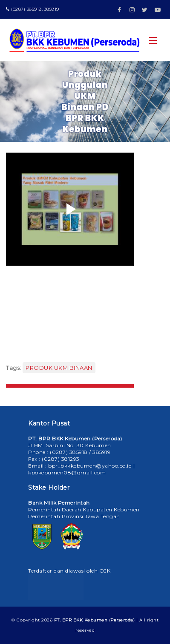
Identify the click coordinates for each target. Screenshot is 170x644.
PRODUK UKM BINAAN (59, 368)
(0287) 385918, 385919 (33, 9)
